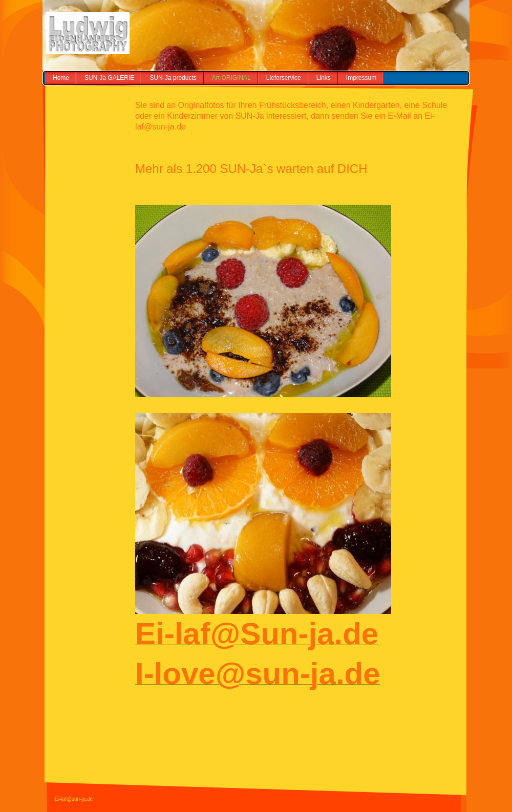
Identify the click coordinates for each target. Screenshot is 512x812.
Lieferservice (284, 78)
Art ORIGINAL (231, 78)
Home (61, 78)
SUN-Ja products (173, 78)
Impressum (361, 78)
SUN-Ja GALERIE (109, 78)
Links (324, 78)
